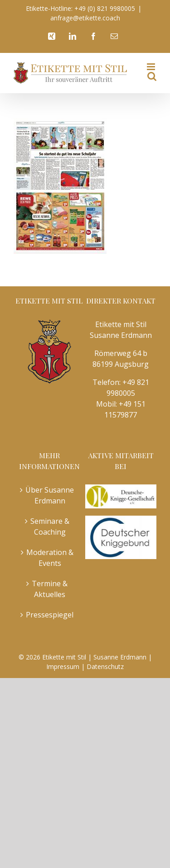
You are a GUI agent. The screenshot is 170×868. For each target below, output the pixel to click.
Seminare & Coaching (50, 526)
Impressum (63, 666)
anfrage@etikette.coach (85, 18)
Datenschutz (105, 666)
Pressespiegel (50, 615)
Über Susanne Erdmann (50, 495)
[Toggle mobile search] (152, 76)
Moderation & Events (50, 558)
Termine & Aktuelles (50, 589)
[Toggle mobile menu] (152, 67)
